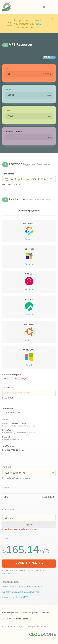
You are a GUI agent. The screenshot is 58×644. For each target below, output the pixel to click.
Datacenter (8, 174)
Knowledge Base (10, 613)
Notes (5, 420)
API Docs (6, 619)
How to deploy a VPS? (15, 597)
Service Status (21, 619)
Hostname (8, 387)
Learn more (32, 433)
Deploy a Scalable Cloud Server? (21, 592)
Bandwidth (8, 409)
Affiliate (45, 613)
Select (29, 239)
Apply (29, 525)
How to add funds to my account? (22, 587)
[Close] (53, 19)
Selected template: (12, 375)
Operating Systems (29, 211)
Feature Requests (30, 613)
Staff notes (8, 446)
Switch (29, 365)
